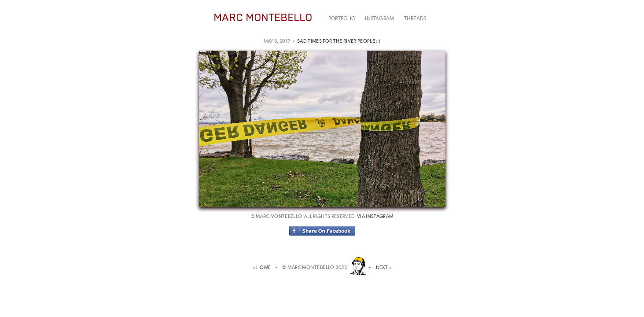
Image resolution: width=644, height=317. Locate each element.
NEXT (382, 267)
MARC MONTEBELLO (263, 17)
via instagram (375, 216)
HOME (265, 267)
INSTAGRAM (379, 18)
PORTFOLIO (342, 18)
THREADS (415, 18)
